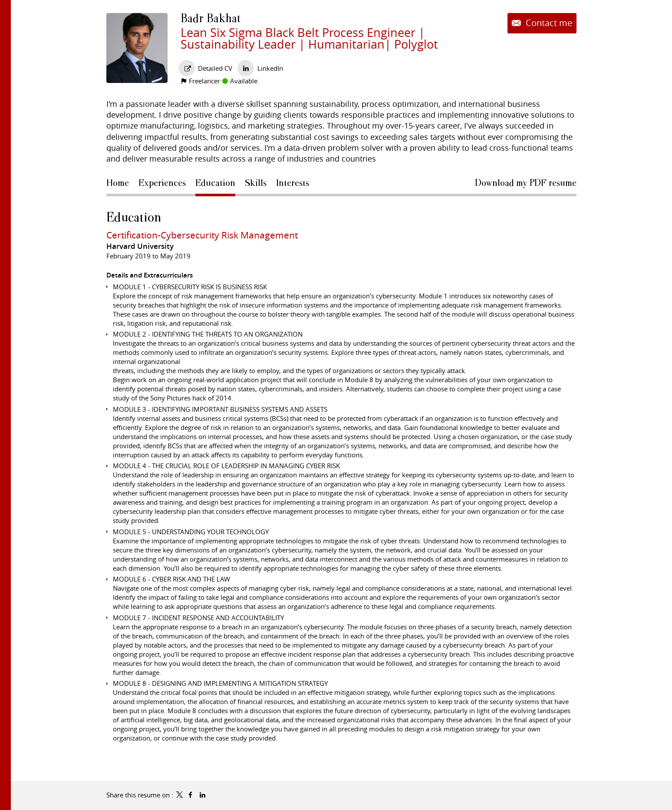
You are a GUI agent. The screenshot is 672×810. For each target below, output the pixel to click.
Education (134, 217)
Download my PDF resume (526, 183)
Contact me (548, 23)
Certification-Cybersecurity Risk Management (202, 235)
